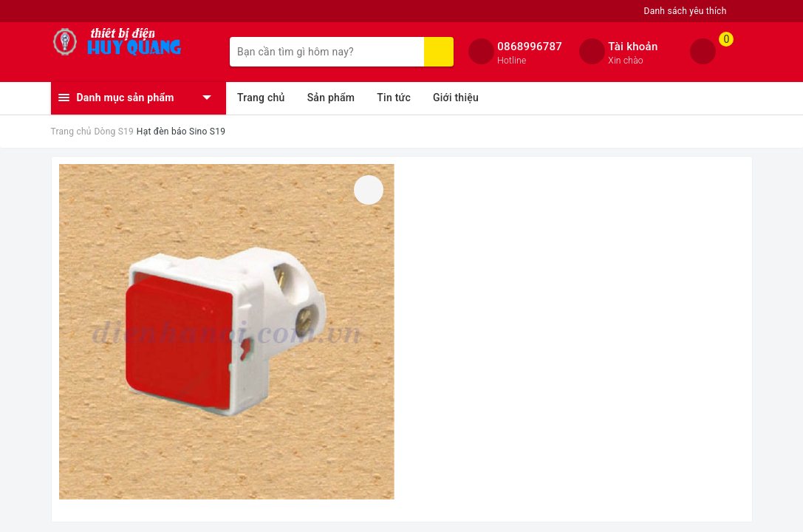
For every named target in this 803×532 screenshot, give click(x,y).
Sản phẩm (331, 98)
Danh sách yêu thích (686, 11)
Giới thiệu (456, 98)
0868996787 (530, 47)
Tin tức (394, 98)
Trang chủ (261, 98)
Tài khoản (633, 47)
